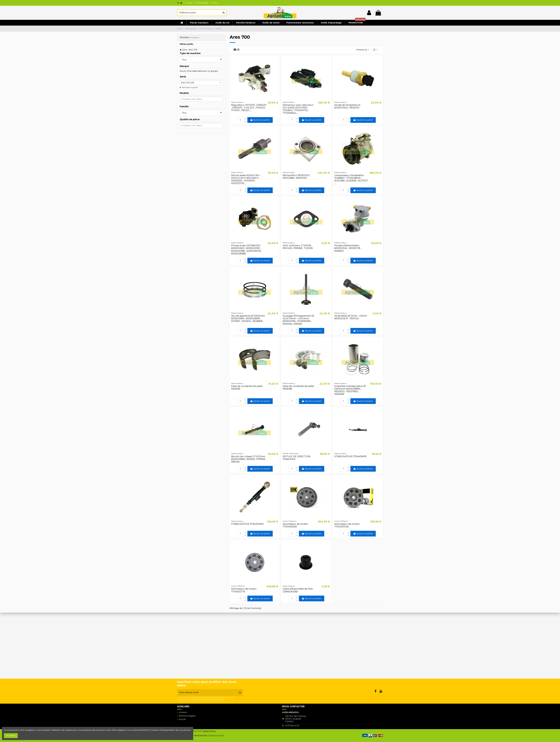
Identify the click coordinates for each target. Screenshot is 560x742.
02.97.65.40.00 (292, 726)
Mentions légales (202, 3)
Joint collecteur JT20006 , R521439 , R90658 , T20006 (298, 247)
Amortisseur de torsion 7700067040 (347, 525)
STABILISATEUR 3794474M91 (247, 524)
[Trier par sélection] (363, 50)
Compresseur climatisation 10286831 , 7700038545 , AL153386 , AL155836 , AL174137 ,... (351, 179)
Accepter (11, 736)
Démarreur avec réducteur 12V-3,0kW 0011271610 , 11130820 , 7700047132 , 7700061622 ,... (298, 109)
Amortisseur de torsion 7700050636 (295, 525)
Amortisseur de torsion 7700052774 (244, 590)
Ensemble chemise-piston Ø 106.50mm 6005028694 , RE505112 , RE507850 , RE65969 (350, 390)
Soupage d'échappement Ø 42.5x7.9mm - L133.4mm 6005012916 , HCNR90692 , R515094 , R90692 (298, 320)
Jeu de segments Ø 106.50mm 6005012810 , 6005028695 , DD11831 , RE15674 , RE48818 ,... (248, 318)
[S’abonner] (240, 692)
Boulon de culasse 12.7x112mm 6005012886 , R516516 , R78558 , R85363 (249, 459)
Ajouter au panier (260, 120)
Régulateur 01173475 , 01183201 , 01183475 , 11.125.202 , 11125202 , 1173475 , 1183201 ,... (249, 108)
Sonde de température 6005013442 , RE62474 (347, 106)
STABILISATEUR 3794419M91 (350, 456)
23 (375, 50)
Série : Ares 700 (190, 50)
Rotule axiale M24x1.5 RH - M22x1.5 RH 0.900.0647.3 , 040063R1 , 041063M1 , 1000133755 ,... (246, 179)
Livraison (189, 3)
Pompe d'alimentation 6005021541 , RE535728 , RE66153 (348, 248)
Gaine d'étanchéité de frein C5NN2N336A (298, 590)
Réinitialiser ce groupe (190, 87)
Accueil (214, 3)
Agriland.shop (209, 731)
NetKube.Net (201, 736)
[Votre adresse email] (207, 692)
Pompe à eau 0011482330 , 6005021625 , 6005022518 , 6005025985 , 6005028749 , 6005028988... (246, 250)
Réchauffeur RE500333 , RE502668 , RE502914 (297, 177)
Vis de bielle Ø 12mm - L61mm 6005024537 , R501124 (351, 317)
